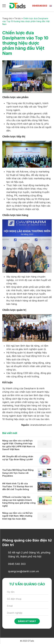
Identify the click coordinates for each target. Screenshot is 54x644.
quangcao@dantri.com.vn (23, 571)
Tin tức (18, 18)
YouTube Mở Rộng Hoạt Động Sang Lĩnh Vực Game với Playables (18, 473)
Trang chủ (7, 18)
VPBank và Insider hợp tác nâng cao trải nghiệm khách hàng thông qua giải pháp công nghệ (19, 501)
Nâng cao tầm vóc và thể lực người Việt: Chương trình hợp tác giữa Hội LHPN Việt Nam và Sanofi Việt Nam (19, 445)
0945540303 (40, 6)
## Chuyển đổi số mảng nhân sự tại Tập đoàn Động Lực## (18, 458)
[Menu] (4, 6)
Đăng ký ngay (27, 621)
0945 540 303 (17, 564)
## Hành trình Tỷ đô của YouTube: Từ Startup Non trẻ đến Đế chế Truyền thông (17, 486)
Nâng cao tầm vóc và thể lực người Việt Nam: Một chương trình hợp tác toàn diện (17, 516)
